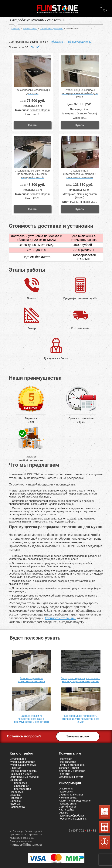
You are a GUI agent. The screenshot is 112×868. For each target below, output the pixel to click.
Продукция (66, 759)
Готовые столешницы (72, 765)
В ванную (16, 768)
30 (27, 47)
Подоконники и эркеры (24, 771)
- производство (22, 789)
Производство (68, 762)
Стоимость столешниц (61, 618)
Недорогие (16, 792)
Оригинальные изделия (24, 777)
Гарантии (65, 774)
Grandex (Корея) (40, 110)
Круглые (15, 804)
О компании (66, 789)
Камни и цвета (68, 798)
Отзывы (64, 813)
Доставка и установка (72, 771)
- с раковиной (21, 786)
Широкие (15, 801)
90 (38, 47)
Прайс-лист (66, 792)
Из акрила (16, 780)
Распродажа (17, 807)
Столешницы (18, 759)
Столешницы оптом (71, 777)
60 (32, 47)
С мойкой (16, 795)
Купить (32, 125)
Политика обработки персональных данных (73, 817)
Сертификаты (67, 807)
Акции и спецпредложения (75, 801)
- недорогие (20, 783)
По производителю (80, 42)
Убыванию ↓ (58, 42)
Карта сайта (66, 810)
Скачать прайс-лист (71, 795)
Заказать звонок (78, 736)
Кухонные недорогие (22, 762)
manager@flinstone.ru (26, 845)
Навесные (16, 798)
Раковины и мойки (21, 774)
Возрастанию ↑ (39, 42)
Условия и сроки (69, 768)
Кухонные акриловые (23, 765)
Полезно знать (68, 804)
